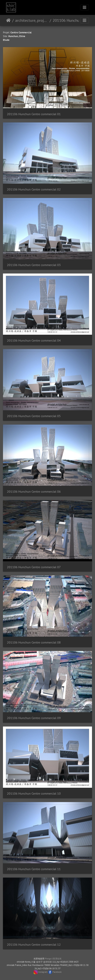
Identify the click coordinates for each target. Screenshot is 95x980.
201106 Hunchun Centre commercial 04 (34, 340)
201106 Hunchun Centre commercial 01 (34, 114)
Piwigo (48, 959)
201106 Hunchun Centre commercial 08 (34, 642)
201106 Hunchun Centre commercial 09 (34, 718)
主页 (8, 20)
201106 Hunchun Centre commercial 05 (34, 416)
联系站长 (57, 959)
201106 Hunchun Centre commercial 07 (34, 567)
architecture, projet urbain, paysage (32, 20)
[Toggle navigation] (85, 7)
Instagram (43, 972)
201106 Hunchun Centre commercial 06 (34, 492)
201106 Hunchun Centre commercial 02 (34, 189)
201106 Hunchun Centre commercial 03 (34, 265)
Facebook (57, 972)
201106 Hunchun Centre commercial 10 (34, 794)
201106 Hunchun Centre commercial (69, 20)
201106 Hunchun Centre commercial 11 (34, 869)
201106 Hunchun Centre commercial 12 (34, 945)
